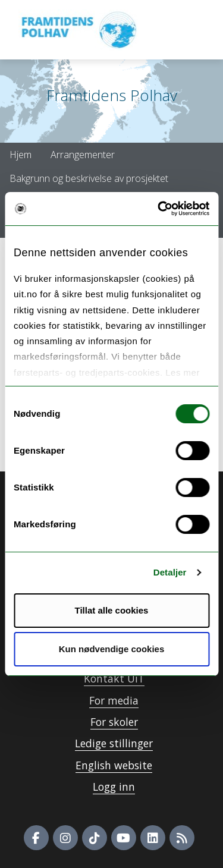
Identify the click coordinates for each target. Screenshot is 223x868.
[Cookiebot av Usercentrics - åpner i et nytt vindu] (159, 209)
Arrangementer (83, 155)
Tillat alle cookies (112, 610)
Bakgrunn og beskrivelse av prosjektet (89, 178)
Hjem (21, 155)
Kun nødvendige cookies (112, 649)
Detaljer (170, 572)
